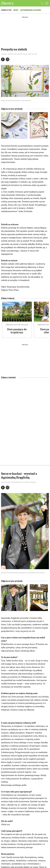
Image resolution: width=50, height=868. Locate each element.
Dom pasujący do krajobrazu (17, 331)
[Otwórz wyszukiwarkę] (42, 3)
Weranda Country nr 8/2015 (17, 325)
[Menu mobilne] (47, 3)
